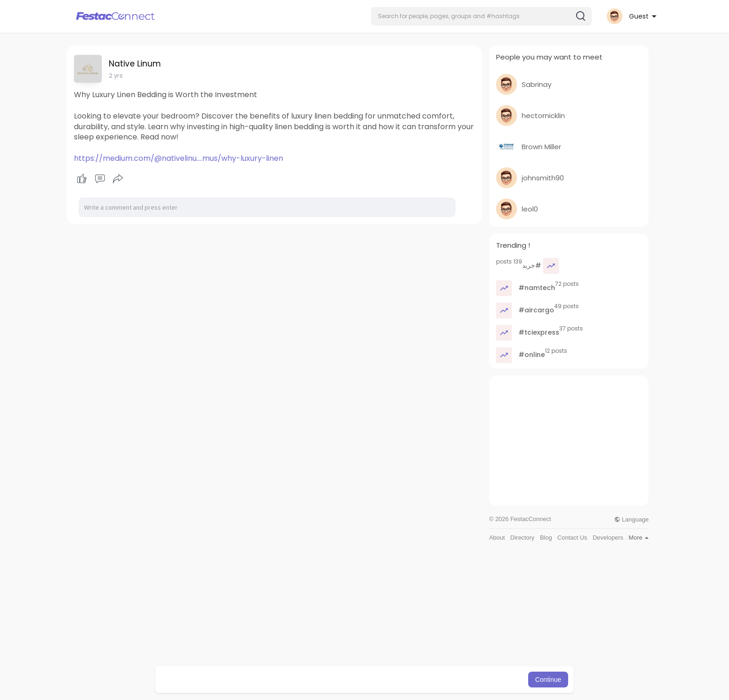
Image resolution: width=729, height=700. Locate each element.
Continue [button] (548, 680)
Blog (546, 538)
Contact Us (572, 538)
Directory (523, 538)
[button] (481, 16)
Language (631, 519)
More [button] (639, 538)
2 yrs (116, 76)
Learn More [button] (412, 680)
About (497, 538)
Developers (608, 538)
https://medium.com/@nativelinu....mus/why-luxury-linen (179, 158)
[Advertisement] (569, 441)
